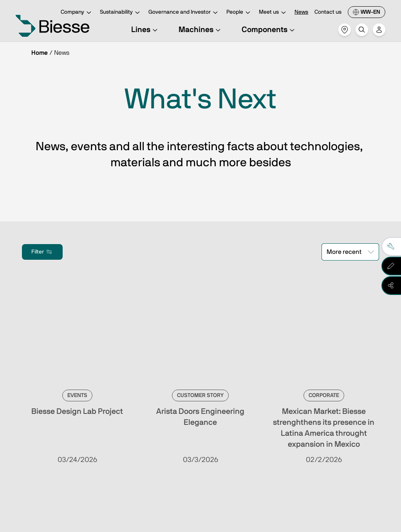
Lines (145, 30)
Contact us (328, 12)
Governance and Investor (184, 13)
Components (269, 30)
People (239, 13)
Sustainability (121, 13)
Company (77, 13)
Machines (201, 30)
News (301, 12)
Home (40, 53)
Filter (42, 252)
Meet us (274, 13)
